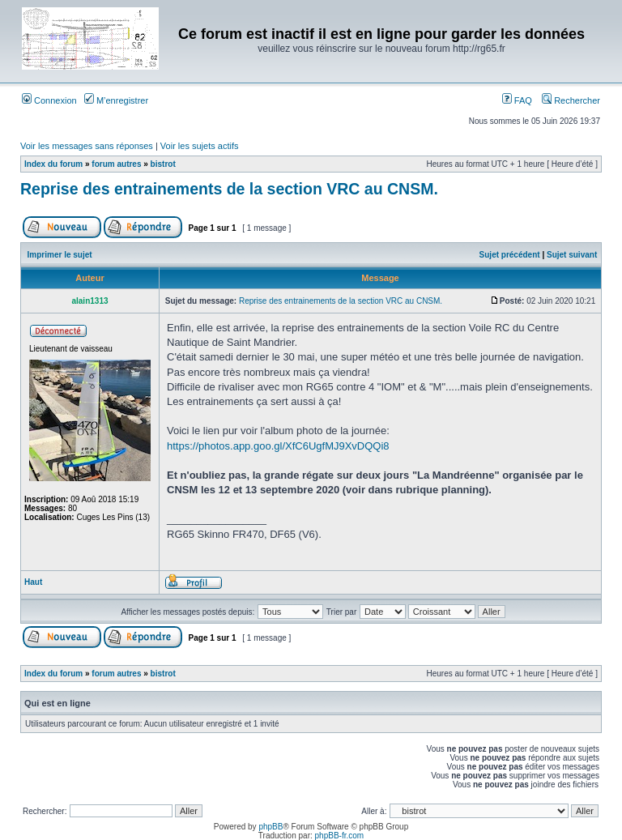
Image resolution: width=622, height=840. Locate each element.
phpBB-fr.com (340, 836)
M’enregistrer (116, 100)
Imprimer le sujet (60, 255)
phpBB (271, 827)
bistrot (163, 164)
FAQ (517, 100)
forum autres (116, 164)
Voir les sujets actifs (200, 146)
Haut (33, 582)
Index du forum (53, 164)
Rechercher (571, 100)
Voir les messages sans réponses (87, 146)
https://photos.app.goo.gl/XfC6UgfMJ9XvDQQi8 (278, 446)
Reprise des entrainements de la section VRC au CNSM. (229, 189)
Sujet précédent (510, 255)
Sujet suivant (572, 255)
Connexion (49, 100)
